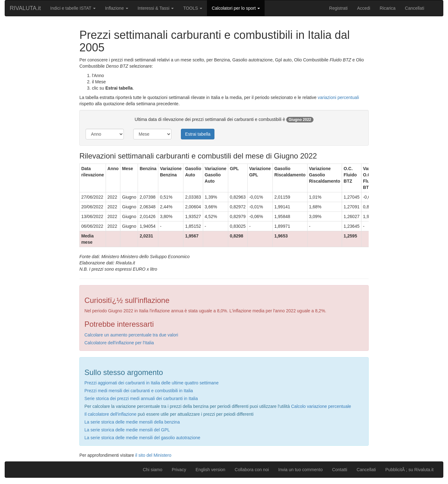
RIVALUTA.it (25, 8)
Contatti (340, 470)
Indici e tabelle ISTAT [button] (73, 8)
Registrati (338, 8)
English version (211, 470)
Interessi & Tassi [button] (156, 8)
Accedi (364, 8)
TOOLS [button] (193, 8)
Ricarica (388, 8)
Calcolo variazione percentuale (321, 406)
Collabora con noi (252, 470)
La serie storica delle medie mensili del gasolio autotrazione (142, 438)
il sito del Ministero (153, 455)
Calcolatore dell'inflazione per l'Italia (119, 343)
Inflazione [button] (117, 8)
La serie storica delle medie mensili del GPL (127, 430)
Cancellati (415, 8)
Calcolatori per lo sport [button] (236, 8)
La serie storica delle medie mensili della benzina (132, 422)
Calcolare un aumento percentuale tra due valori (131, 335)
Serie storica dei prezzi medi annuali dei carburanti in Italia (141, 398)
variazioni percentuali (338, 97)
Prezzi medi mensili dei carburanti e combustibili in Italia (139, 391)
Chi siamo (152, 470)
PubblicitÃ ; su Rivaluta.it (409, 470)
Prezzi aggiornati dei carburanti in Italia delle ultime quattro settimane (151, 383)
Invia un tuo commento (301, 470)
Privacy (179, 470)
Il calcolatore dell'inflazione (110, 414)
